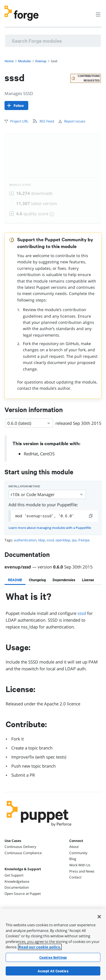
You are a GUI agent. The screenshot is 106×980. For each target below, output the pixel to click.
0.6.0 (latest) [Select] (29, 423)
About (74, 847)
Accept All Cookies (53, 971)
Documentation (17, 887)
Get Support (14, 875)
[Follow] (16, 105)
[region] (53, 944)
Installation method (24, 486)
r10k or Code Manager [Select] (47, 494)
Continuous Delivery (20, 847)
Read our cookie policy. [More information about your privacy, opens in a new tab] (40, 947)
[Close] (99, 917)
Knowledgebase (17, 881)
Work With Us (80, 865)
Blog (73, 859)
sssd (82, 613)
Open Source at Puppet (23, 894)
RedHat (31, 454)
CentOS (47, 454)
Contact (75, 877)
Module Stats (20, 185)
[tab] (15, 580)
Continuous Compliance (23, 853)
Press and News (82, 871)
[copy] (91, 516)
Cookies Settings (53, 957)
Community (78, 853)
